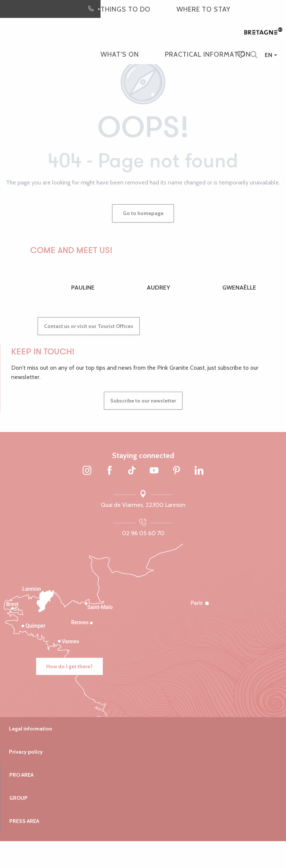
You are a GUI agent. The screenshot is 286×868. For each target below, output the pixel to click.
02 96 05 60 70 (143, 533)
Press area (24, 821)
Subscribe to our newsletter (143, 401)
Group (18, 798)
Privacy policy (26, 752)
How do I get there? (69, 666)
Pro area (21, 775)
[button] (254, 55)
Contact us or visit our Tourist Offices (89, 326)
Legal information (31, 729)
